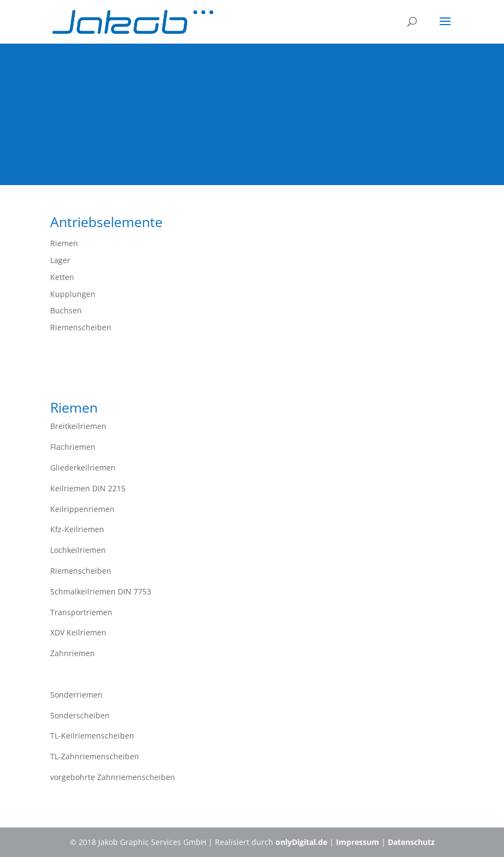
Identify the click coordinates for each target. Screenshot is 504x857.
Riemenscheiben (81, 327)
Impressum (358, 842)
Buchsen (66, 310)
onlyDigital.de (301, 842)
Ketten (62, 277)
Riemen (64, 243)
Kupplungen (73, 294)
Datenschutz (411, 842)
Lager (60, 260)
